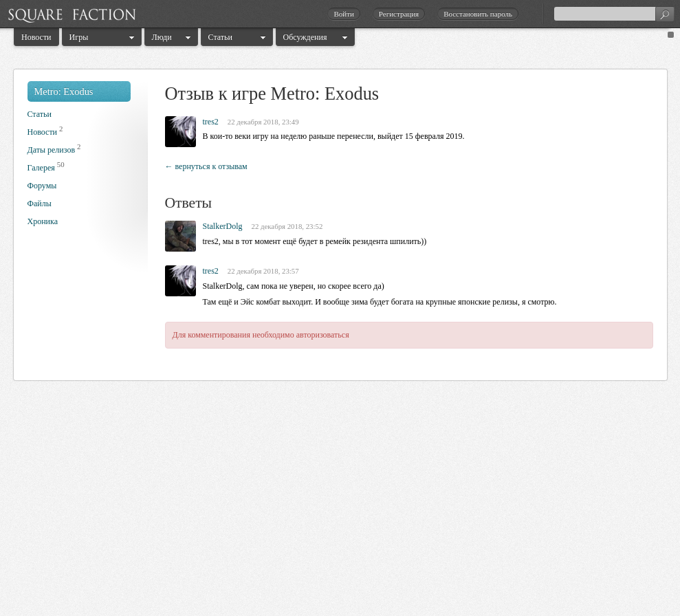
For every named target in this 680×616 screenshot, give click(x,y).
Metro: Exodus (64, 91)
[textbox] (614, 14)
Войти (343, 14)
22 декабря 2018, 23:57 (263, 271)
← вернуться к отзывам (206, 166)
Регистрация (399, 14)
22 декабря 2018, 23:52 (287, 226)
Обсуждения (305, 37)
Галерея (41, 168)
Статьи (220, 37)
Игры (79, 37)
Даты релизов (52, 150)
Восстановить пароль (478, 14)
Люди (162, 37)
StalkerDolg (223, 226)
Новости (36, 37)
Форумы (42, 186)
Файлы (40, 203)
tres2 (211, 122)
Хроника (43, 221)
